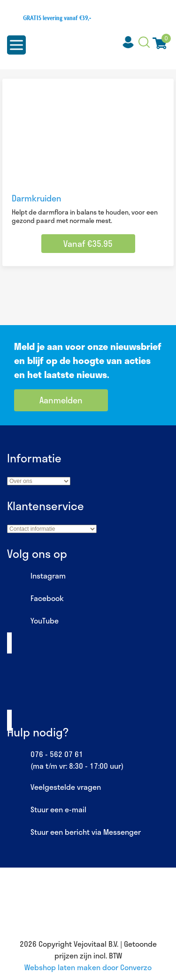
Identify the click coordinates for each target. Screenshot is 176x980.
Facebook (35, 599)
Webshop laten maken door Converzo (88, 967)
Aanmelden (61, 400)
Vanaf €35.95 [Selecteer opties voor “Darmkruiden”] (88, 244)
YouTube (33, 621)
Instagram (36, 576)
